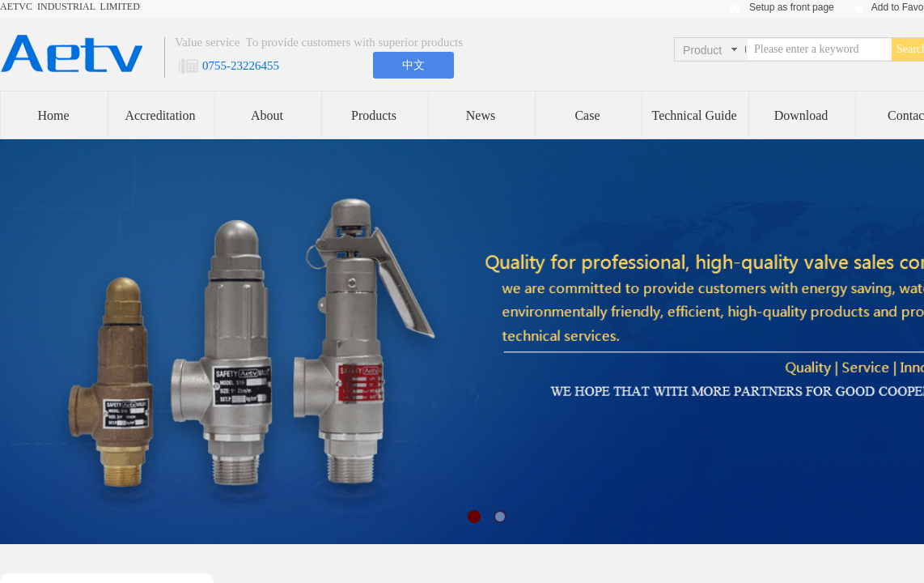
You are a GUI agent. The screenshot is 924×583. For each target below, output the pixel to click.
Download (801, 115)
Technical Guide (694, 115)
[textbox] (820, 49)
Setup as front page (792, 7)
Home (53, 115)
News (481, 115)
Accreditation (160, 115)
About (267, 115)
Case (587, 115)
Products (374, 115)
